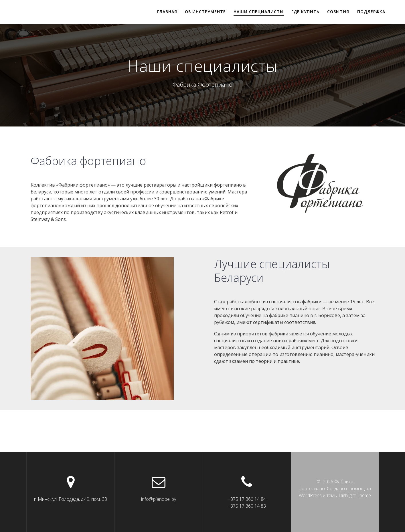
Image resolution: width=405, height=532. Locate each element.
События (338, 12)
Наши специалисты (259, 12)
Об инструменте (205, 12)
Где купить (305, 12)
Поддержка (371, 12)
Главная (167, 12)
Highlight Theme (355, 495)
